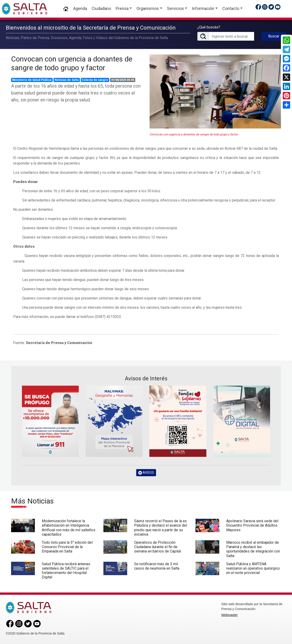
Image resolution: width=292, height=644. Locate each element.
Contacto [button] (231, 8)
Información (203, 8)
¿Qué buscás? (209, 27)
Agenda (80, 8)
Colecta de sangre (95, 80)
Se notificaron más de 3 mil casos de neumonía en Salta (157, 566)
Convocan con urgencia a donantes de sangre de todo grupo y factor (72, 63)
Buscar (274, 36)
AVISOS (146, 473)
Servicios (175, 8)
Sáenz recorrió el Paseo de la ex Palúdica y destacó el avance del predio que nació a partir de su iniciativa (161, 528)
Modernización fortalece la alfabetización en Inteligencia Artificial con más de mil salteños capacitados (69, 528)
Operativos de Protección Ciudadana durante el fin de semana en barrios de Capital (158, 547)
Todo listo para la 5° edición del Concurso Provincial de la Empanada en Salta (67, 547)
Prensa (122, 8)
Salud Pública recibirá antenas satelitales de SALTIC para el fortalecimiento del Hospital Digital (66, 571)
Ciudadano (101, 8)
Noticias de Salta (67, 80)
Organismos (148, 8)
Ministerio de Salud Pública (32, 80)
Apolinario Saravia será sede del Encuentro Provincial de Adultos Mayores (252, 525)
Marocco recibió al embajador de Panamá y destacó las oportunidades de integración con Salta (253, 549)
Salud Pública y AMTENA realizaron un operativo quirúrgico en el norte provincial (253, 568)
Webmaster (230, 615)
